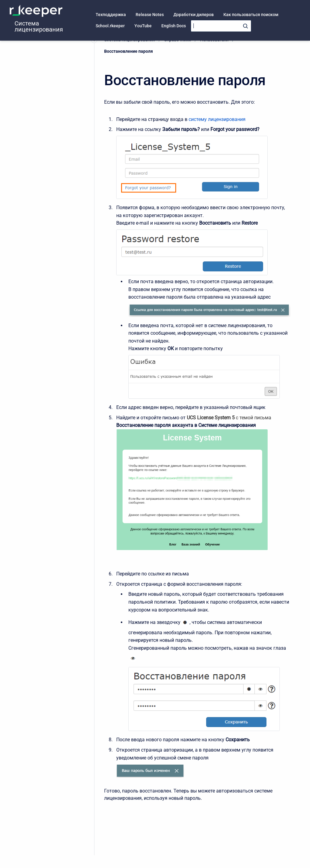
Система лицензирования (39, 26)
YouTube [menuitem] (143, 26)
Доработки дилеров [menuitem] (194, 15)
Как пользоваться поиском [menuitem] (251, 15)
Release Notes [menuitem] (150, 15)
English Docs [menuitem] (174, 26)
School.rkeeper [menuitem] (110, 26)
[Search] (221, 26)
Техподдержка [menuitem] (111, 15)
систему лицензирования (217, 119)
